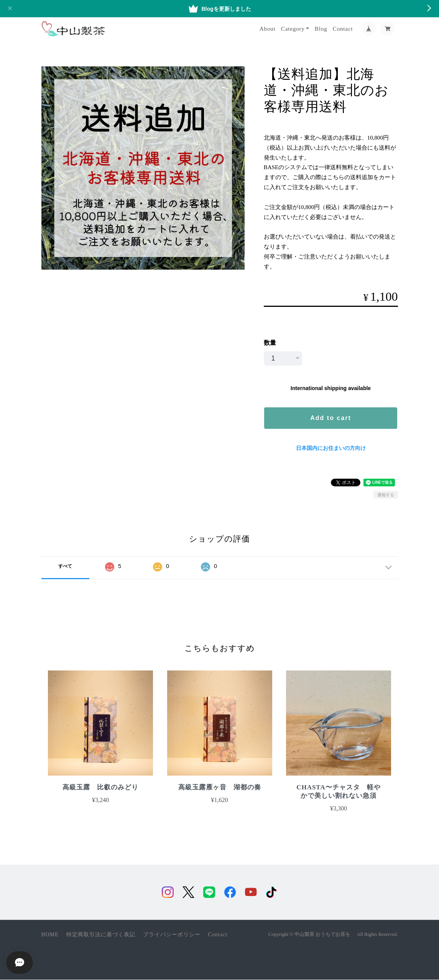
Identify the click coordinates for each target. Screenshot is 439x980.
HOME (50, 935)
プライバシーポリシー (172, 935)
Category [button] (293, 29)
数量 (270, 343)
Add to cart (330, 418)
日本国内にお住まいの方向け (331, 448)
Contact (343, 29)
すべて (65, 566)
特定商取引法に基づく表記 (101, 935)
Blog (321, 29)
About (268, 29)
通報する (386, 495)
